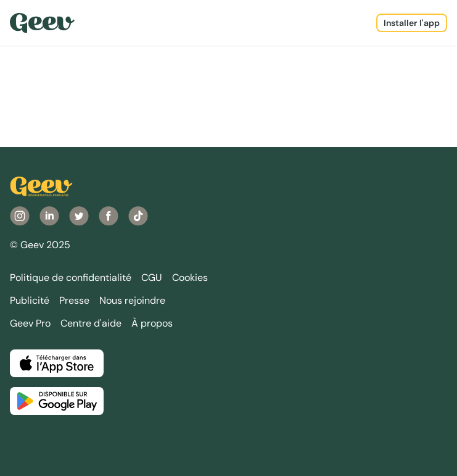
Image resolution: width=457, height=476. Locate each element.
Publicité (30, 300)
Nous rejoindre (132, 300)
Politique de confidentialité (71, 278)
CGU (152, 278)
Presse (74, 300)
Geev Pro (30, 323)
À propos (152, 323)
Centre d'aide (91, 323)
